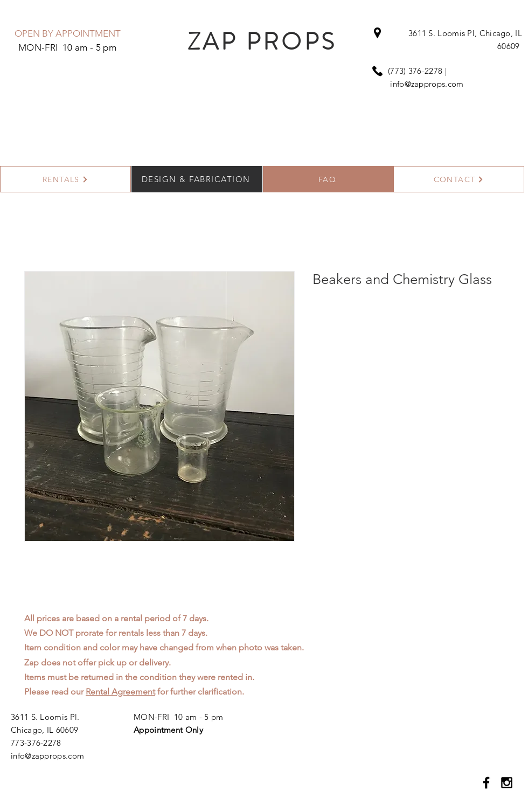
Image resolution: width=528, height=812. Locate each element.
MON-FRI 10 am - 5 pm (178, 717)
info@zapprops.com (427, 84)
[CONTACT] (459, 179)
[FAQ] (328, 179)
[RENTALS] (65, 179)
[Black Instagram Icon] (507, 783)
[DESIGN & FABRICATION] (197, 179)
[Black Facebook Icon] (486, 783)
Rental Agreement (120, 692)
